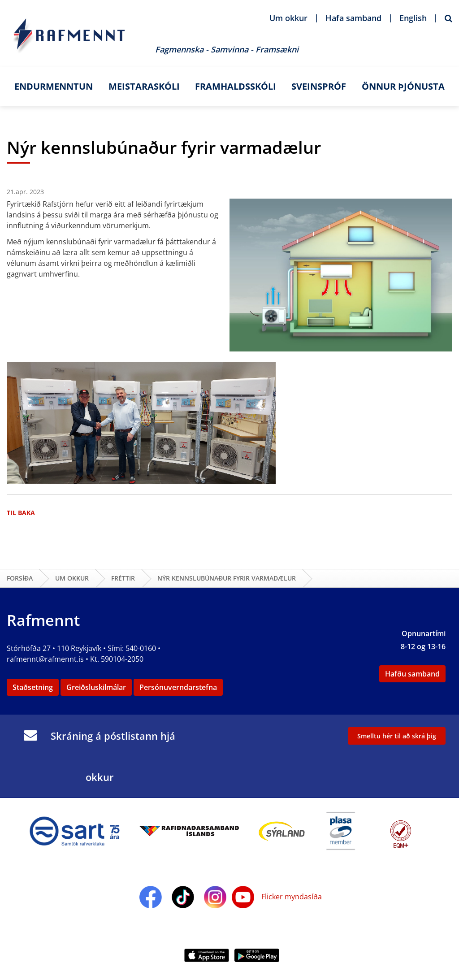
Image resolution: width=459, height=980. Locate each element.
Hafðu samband (412, 674)
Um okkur (72, 578)
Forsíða (20, 578)
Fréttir (123, 578)
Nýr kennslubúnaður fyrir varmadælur (227, 578)
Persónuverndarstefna (178, 687)
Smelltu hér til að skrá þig (397, 736)
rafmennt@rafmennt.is (45, 659)
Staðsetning (33, 687)
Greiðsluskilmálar (96, 687)
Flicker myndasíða (291, 897)
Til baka (21, 513)
